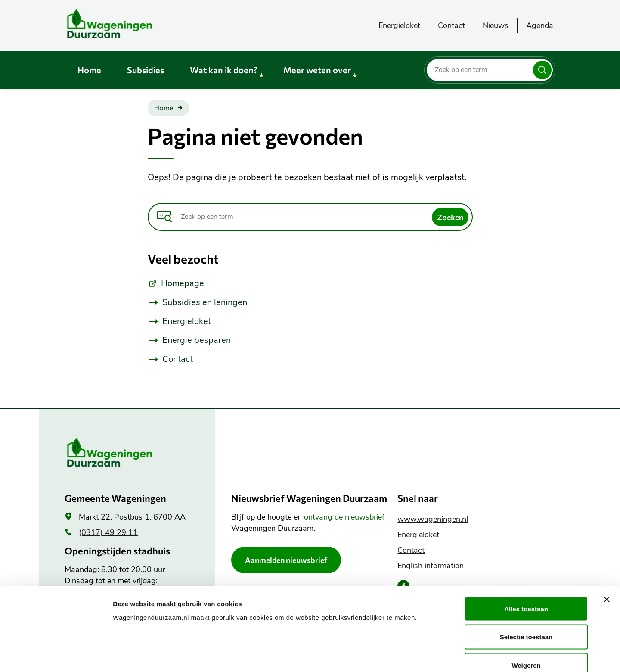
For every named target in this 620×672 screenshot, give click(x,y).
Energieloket (399, 25)
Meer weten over (317, 70)
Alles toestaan (526, 559)
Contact (451, 25)
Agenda (540, 25)
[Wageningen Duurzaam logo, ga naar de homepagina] (129, 24)
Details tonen (465, 655)
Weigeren (526, 615)
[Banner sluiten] (607, 550)
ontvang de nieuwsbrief (343, 517)
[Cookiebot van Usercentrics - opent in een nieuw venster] (56, 655)
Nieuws (496, 25)
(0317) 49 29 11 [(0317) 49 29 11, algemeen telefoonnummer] (108, 532)
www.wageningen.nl (433, 519)
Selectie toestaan (526, 587)
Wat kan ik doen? (224, 70)
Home (89, 70)
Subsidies (146, 70)
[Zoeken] (542, 70)
